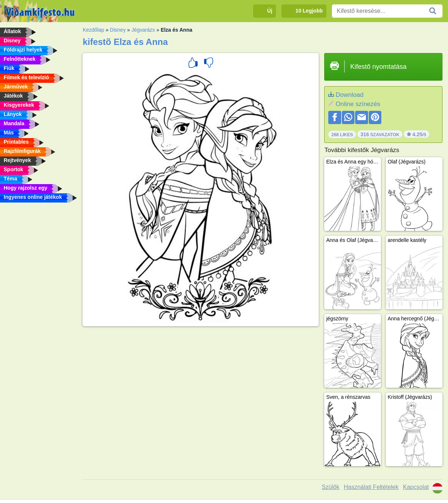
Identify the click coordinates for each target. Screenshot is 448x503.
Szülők (330, 487)
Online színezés (358, 104)
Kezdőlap (93, 30)
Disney (118, 30)
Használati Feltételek (371, 487)
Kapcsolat (416, 487)
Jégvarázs (143, 30)
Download (350, 95)
